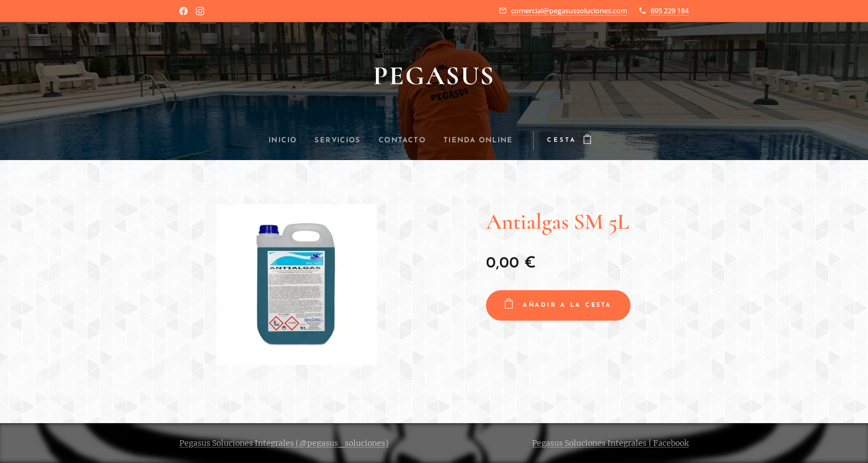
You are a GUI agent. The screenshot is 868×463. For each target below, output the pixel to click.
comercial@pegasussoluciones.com (569, 11)
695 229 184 (670, 11)
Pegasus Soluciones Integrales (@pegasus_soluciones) (284, 443)
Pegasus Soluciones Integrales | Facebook (610, 443)
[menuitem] (277, 141)
